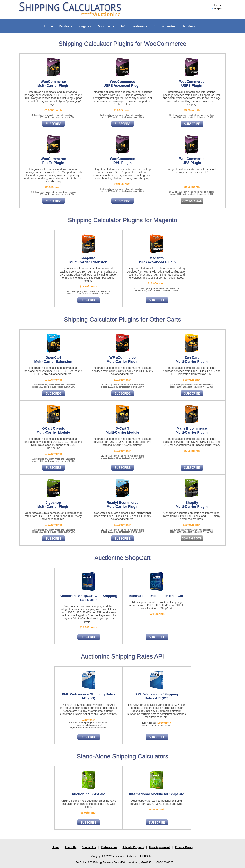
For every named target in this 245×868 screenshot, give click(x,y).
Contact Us (89, 847)
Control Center (164, 26)
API (123, 26)
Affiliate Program (133, 847)
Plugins (85, 26)
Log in (218, 5)
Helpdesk (188, 26)
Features (140, 26)
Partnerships (109, 847)
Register (219, 9)
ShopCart (106, 26)
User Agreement (159, 847)
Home (49, 26)
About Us (70, 847)
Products (66, 26)
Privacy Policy (184, 847)
